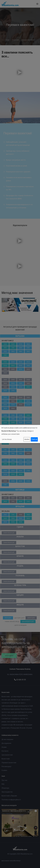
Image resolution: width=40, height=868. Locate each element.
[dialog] (20, 434)
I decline (27, 439)
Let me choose (7, 439)
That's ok (34, 439)
